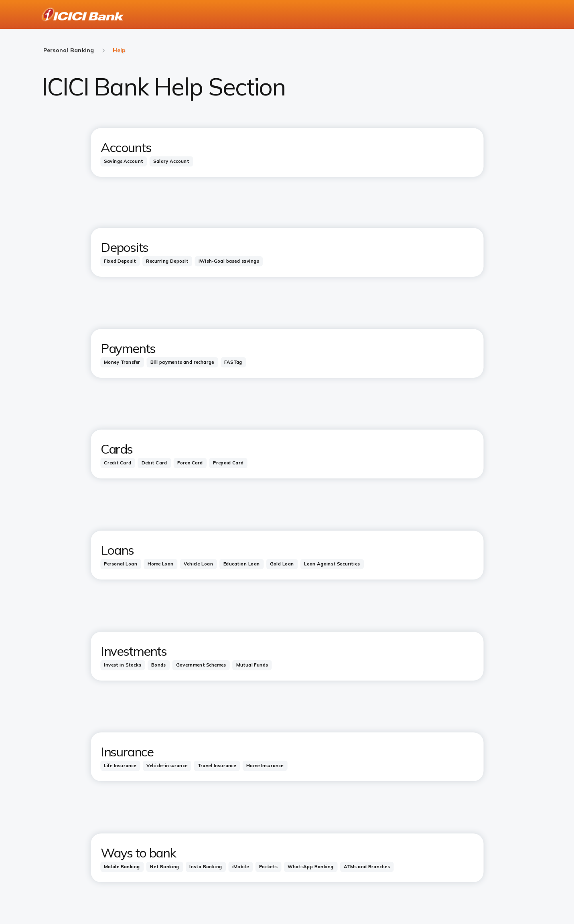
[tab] (124, 161)
